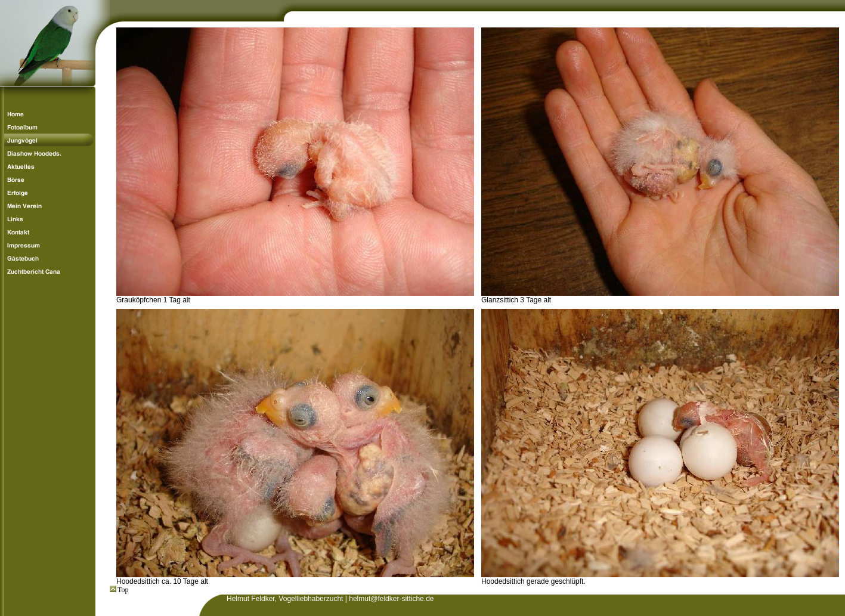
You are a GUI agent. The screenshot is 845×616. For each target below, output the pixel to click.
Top (119, 590)
